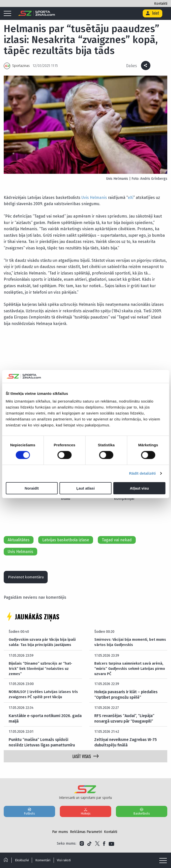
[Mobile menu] (9, 14)
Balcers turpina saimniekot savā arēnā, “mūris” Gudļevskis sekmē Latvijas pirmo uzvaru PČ (130, 671)
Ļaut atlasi (85, 488)
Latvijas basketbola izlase (66, 540)
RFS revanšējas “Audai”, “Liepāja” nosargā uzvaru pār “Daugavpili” (124, 721)
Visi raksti (67, 860)
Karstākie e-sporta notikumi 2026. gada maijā (45, 721)
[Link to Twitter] (97, 846)
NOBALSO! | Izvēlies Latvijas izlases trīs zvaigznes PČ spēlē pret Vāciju (45, 697)
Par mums (60, 834)
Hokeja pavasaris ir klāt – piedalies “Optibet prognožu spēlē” (126, 697)
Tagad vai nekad (117, 540)
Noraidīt (32, 488)
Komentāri (45, 860)
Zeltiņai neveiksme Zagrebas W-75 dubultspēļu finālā (126, 745)
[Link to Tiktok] (89, 846)
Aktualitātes (19, 540)
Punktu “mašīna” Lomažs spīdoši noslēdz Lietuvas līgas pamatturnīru (42, 745)
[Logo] (37, 13)
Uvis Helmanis (94, 198)
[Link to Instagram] (82, 846)
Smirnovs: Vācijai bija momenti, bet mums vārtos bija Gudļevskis (126, 644)
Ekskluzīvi (22, 860)
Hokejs (85, 814)
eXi (131, 198)
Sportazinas (21, 66)
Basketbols (142, 814)
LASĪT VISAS (85, 759)
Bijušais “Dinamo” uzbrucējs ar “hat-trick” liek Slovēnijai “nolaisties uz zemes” (42, 671)
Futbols (29, 814)
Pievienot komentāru (28, 578)
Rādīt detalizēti (142, 473)
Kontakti (161, 4)
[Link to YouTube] (111, 846)
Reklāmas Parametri (86, 834)
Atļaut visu (139, 488)
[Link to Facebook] (104, 846)
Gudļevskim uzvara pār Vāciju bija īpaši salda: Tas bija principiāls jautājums (43, 644)
